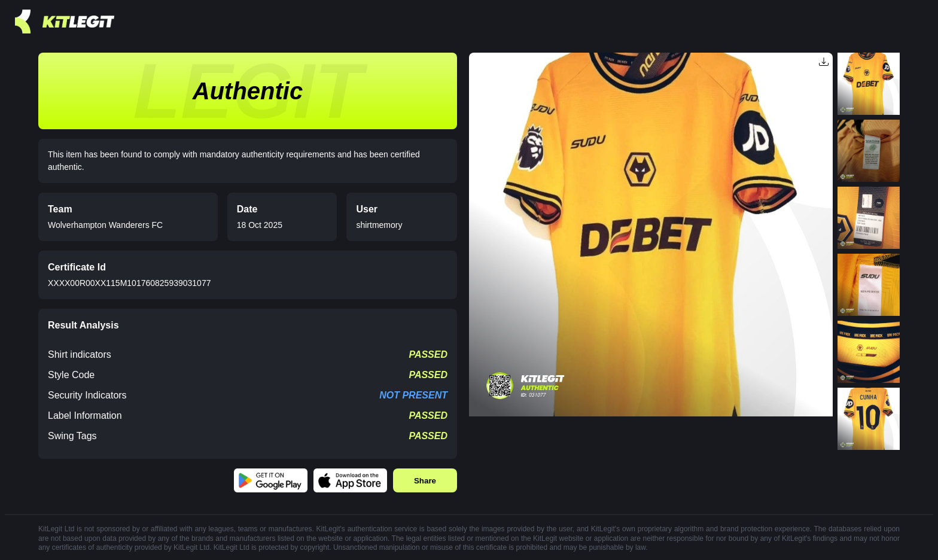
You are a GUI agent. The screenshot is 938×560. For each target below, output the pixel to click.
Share (425, 481)
